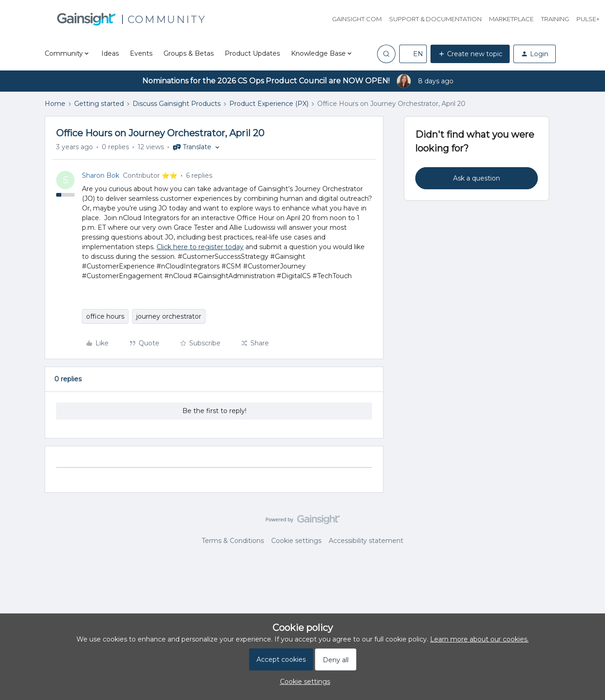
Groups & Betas (189, 53)
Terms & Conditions (233, 541)
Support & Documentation (435, 19)
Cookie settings (296, 541)
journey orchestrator (169, 316)
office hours (105, 316)
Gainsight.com (357, 19)
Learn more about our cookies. (479, 639)
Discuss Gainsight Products (177, 104)
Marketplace (511, 19)
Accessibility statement (366, 541)
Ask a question (477, 178)
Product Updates (252, 53)
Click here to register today (200, 247)
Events (141, 53)
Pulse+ (588, 19)
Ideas (110, 53)
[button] (413, 54)
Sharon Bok (101, 175)
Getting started (99, 104)
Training (555, 19)
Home (55, 104)
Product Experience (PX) (269, 104)
